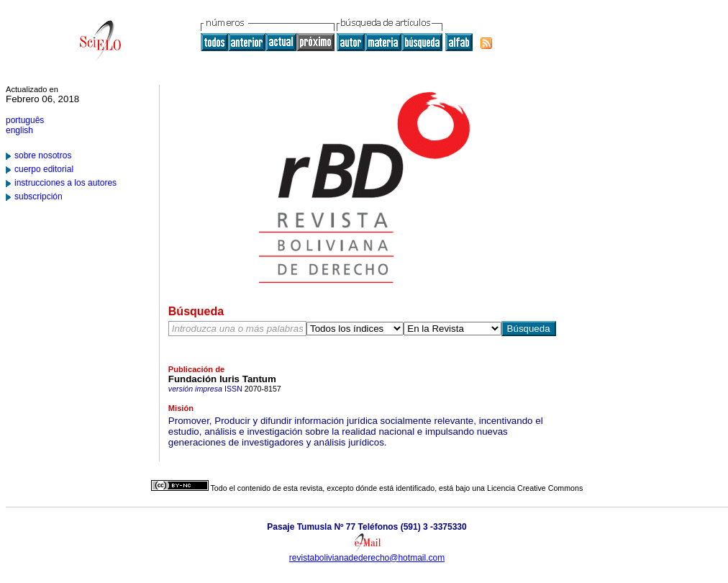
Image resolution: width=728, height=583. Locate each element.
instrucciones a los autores (65, 183)
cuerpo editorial (44, 169)
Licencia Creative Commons (535, 488)
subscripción (38, 196)
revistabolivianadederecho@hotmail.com (367, 558)
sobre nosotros (43, 155)
